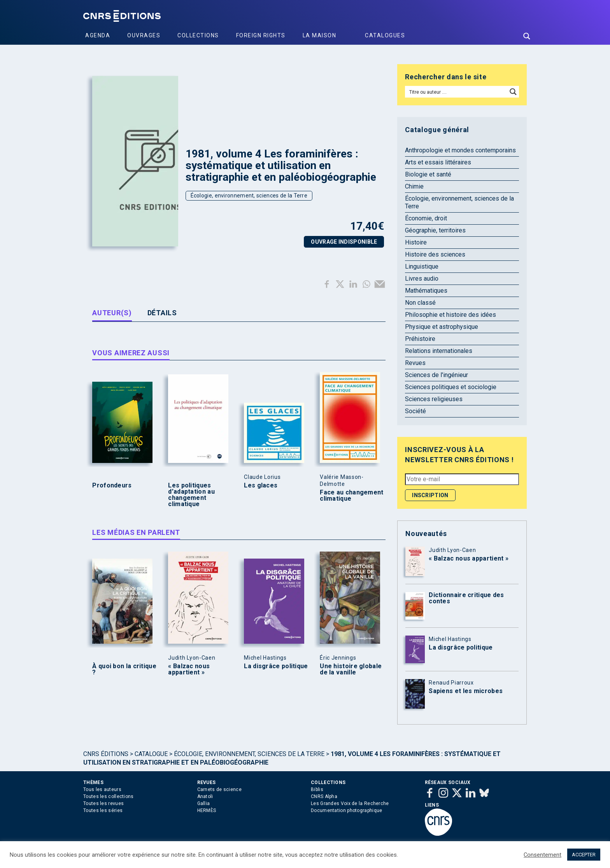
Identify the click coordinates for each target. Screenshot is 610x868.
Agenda (98, 35)
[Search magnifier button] (527, 36)
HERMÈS (207, 810)
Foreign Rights (261, 35)
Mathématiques (426, 291)
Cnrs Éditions (106, 754)
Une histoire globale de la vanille (351, 669)
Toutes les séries (103, 810)
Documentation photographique (346, 810)
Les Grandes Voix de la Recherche (350, 803)
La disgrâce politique (276, 666)
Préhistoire (420, 339)
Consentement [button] (543, 855)
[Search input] (457, 92)
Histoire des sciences (435, 254)
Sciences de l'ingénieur (436, 375)
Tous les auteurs (102, 789)
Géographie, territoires (435, 230)
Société (415, 411)
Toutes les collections (109, 796)
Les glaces (261, 486)
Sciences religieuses (434, 399)
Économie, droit (426, 218)
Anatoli (205, 796)
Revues (415, 363)
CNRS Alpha (324, 796)
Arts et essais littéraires (438, 162)
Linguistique (422, 266)
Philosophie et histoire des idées (450, 315)
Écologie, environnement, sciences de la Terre (249, 196)
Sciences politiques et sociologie (451, 387)
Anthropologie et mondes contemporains (460, 150)
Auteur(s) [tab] (112, 313)
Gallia (204, 803)
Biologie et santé (428, 174)
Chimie (414, 186)
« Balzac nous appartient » (189, 669)
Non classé (420, 303)
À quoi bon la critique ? (124, 669)
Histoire (416, 242)
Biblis (317, 789)
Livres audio (422, 279)
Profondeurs (112, 486)
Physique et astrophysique (442, 327)
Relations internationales (439, 351)
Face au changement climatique (351, 496)
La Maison (320, 35)
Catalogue (151, 754)
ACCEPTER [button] (584, 855)
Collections (198, 35)
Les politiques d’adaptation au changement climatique (191, 495)
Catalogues (385, 35)
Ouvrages (144, 35)
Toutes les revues (103, 803)
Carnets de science (219, 789)
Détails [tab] (162, 313)
